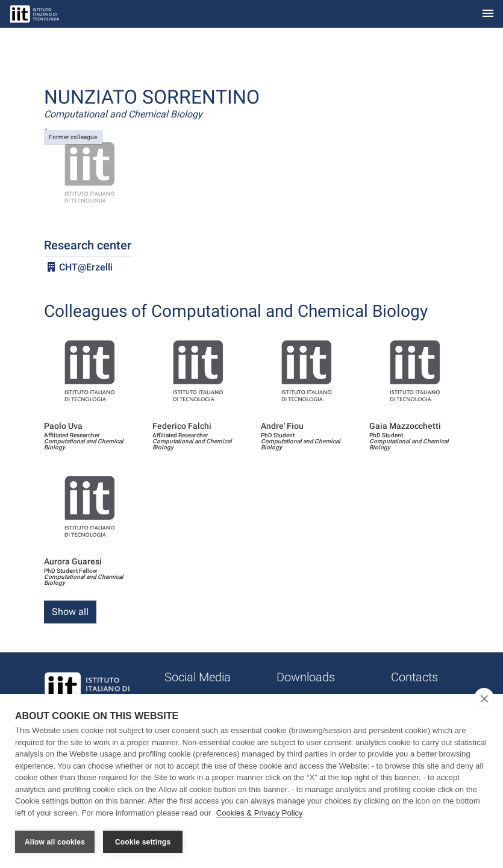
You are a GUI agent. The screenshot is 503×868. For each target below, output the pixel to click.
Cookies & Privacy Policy (260, 813)
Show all (70, 612)
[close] (484, 698)
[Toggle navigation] (488, 14)
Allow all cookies (55, 842)
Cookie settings (143, 842)
